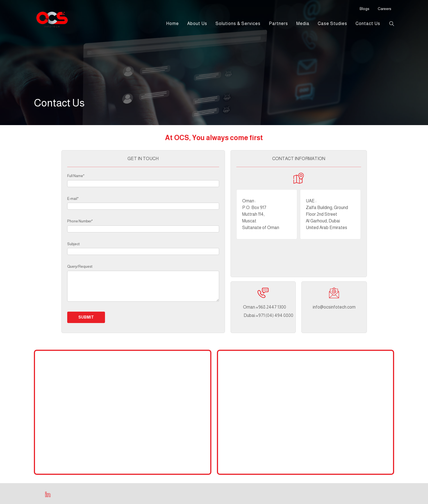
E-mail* (73, 199)
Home (172, 23)
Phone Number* (80, 221)
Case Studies (332, 23)
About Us (197, 23)
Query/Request (80, 266)
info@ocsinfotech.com (334, 307)
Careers (385, 9)
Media (303, 23)
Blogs (365, 9)
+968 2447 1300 (257, 307)
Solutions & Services (238, 23)
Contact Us (368, 23)
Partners (278, 23)
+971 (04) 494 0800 (257, 315)
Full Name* (76, 176)
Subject (73, 244)
